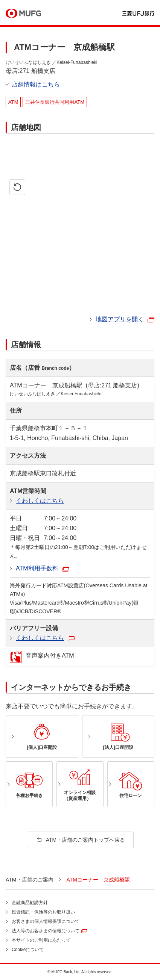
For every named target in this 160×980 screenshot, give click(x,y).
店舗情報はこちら (36, 84)
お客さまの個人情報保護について (46, 921)
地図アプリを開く (120, 319)
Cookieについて (28, 950)
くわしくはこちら (40, 501)
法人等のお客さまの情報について (46, 931)
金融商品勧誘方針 (30, 903)
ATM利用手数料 (37, 568)
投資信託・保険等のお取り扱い (43, 912)
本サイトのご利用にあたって (41, 940)
